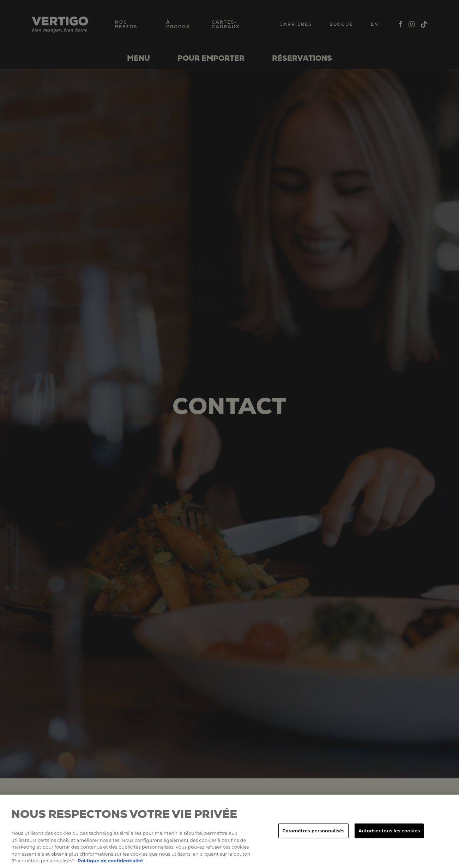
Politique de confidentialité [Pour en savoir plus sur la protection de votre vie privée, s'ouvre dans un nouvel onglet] (110, 861)
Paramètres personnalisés (313, 831)
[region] (229, 831)
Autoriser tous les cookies (389, 831)
